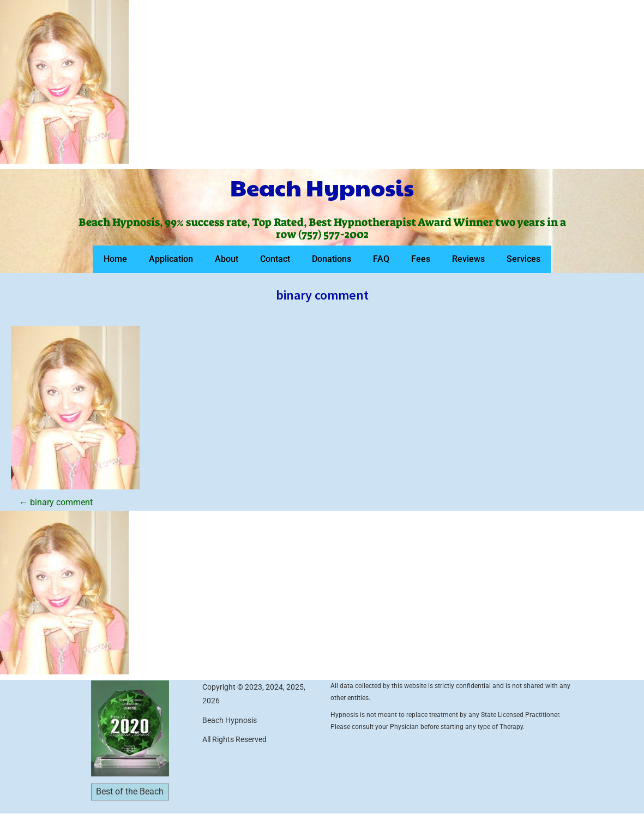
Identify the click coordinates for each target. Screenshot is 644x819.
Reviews (468, 259)
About (227, 259)
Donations (332, 259)
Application (171, 259)
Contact (275, 259)
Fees (421, 259)
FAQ (381, 259)
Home (115, 259)
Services (523, 259)
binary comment (56, 502)
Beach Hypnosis (322, 187)
